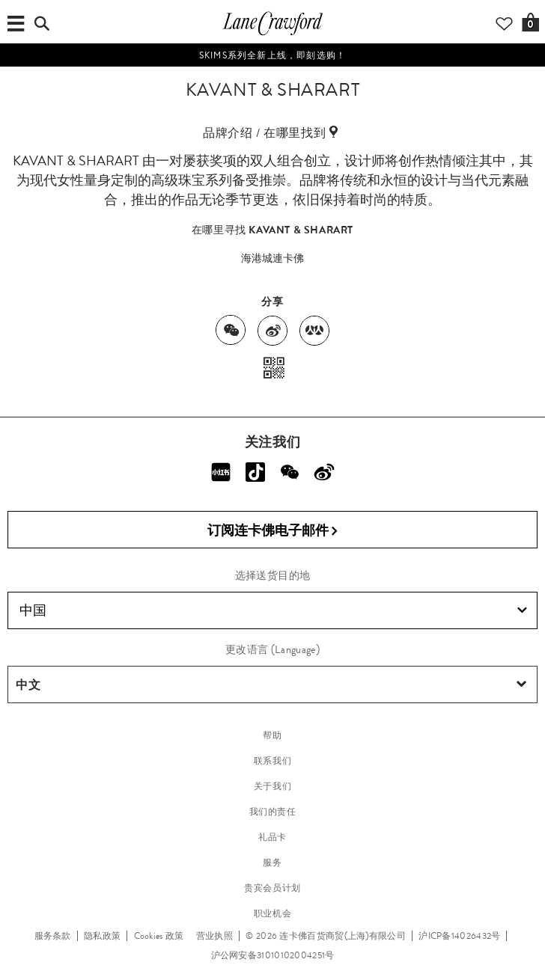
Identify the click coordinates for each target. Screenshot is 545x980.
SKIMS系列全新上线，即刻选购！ (272, 55)
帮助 (272, 735)
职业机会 (272, 913)
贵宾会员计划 (272, 888)
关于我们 (272, 786)
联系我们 (272, 761)
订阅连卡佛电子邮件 (273, 531)
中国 (273, 610)
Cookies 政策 (159, 936)
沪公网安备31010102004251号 (273, 955)
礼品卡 (272, 837)
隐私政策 (102, 936)
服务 (272, 863)
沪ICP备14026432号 (459, 936)
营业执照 (214, 936)
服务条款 (53, 936)
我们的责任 (273, 812)
